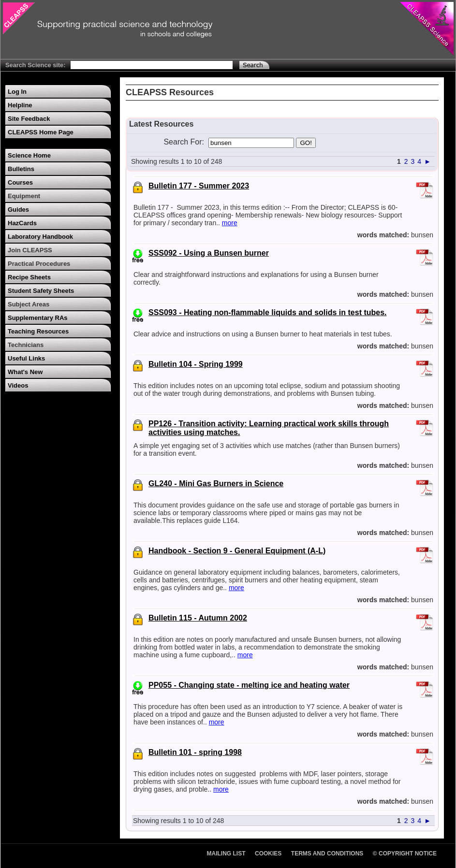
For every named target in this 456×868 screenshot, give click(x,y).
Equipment (24, 196)
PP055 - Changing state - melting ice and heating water (249, 685)
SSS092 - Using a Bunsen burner (209, 253)
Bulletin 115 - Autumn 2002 (198, 618)
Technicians (26, 345)
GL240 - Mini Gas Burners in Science (216, 484)
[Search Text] (152, 65)
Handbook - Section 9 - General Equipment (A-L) (237, 551)
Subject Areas (29, 304)
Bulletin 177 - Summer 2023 (199, 186)
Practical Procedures (39, 264)
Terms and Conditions (327, 854)
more (230, 223)
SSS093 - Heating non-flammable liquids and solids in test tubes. (268, 312)
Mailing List (226, 854)
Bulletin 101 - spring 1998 (195, 752)
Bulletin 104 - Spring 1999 (196, 364)
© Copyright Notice (405, 854)
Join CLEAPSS (30, 250)
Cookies (268, 854)
